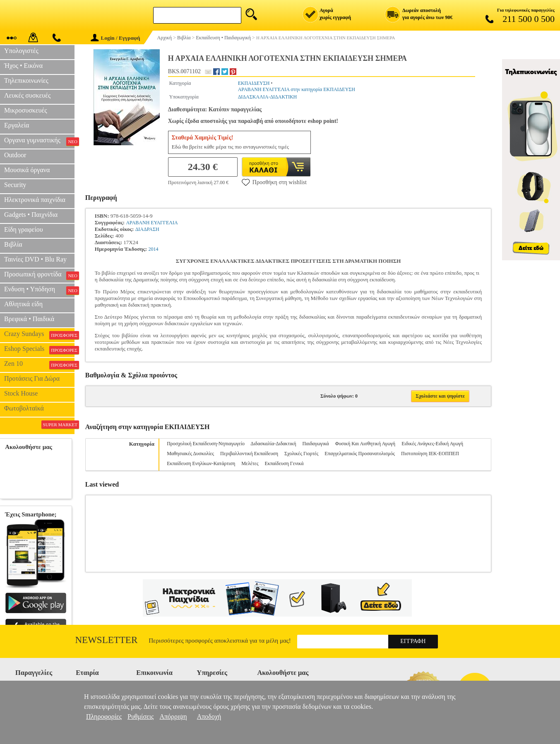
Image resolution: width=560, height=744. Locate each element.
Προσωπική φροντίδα (39, 275)
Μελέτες (250, 463)
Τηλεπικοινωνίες (26, 80)
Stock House (21, 393)
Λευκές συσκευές (27, 95)
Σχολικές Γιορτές (301, 454)
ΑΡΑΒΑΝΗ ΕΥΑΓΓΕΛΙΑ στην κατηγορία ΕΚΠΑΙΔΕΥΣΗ (297, 89)
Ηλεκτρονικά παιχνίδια (35, 200)
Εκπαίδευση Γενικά (284, 463)
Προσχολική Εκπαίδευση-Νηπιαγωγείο (206, 444)
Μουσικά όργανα (27, 170)
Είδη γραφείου (24, 229)
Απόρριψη (173, 716)
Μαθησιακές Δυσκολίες (190, 454)
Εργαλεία (17, 125)
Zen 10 (39, 365)
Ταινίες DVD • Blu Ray (35, 259)
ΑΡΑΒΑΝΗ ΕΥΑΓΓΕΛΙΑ (152, 223)
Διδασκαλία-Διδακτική (273, 444)
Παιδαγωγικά (316, 444)
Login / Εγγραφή (115, 38)
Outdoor (15, 155)
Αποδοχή (209, 716)
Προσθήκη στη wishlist (274, 182)
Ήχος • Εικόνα (23, 66)
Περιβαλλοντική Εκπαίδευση (249, 454)
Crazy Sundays (39, 335)
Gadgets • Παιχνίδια (31, 215)
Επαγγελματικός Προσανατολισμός (360, 454)
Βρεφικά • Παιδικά (29, 319)
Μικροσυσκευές (26, 110)
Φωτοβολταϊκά (24, 408)
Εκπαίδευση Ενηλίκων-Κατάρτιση (201, 463)
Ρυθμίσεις (141, 716)
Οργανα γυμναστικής (39, 141)
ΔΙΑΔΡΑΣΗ (147, 229)
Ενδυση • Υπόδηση (39, 290)
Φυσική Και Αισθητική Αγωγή (365, 444)
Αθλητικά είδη (23, 304)
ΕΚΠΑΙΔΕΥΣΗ (254, 83)
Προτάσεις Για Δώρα (32, 378)
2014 (153, 249)
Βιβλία (13, 244)
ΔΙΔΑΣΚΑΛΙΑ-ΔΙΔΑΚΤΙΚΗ (268, 97)
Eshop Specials (39, 350)
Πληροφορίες (104, 716)
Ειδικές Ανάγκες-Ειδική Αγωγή (432, 444)
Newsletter (107, 640)
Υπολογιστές (21, 51)
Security (15, 185)
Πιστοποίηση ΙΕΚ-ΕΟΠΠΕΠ (430, 454)
